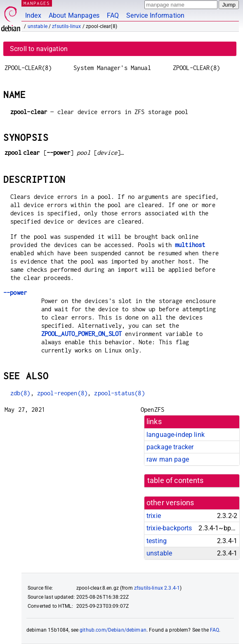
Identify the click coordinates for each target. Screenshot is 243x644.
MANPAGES (37, 3)
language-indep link (176, 435)
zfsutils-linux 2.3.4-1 (157, 588)
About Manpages (74, 15)
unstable (38, 26)
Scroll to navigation (39, 49)
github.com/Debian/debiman (113, 630)
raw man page (168, 459)
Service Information (155, 15)
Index (33, 15)
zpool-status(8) (119, 393)
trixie (154, 516)
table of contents (176, 481)
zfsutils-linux (66, 26)
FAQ (113, 15)
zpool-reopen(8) (62, 393)
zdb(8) (20, 393)
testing (157, 541)
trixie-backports (169, 528)
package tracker (170, 447)
